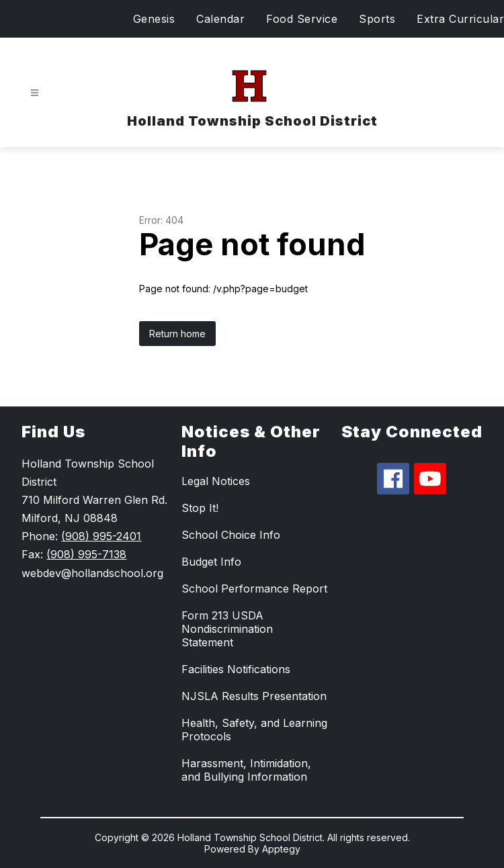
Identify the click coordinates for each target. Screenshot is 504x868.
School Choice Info (231, 535)
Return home (177, 334)
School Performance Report (254, 589)
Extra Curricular (460, 19)
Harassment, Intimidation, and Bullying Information (246, 770)
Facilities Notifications (236, 669)
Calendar (220, 19)
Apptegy (281, 849)
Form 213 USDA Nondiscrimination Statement (227, 629)
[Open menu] (35, 93)
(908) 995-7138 (86, 554)
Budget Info (211, 562)
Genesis (154, 19)
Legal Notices (216, 481)
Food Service (302, 19)
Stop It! (200, 508)
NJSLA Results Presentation (254, 696)
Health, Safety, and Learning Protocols (254, 730)
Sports (377, 19)
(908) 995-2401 (101, 536)
